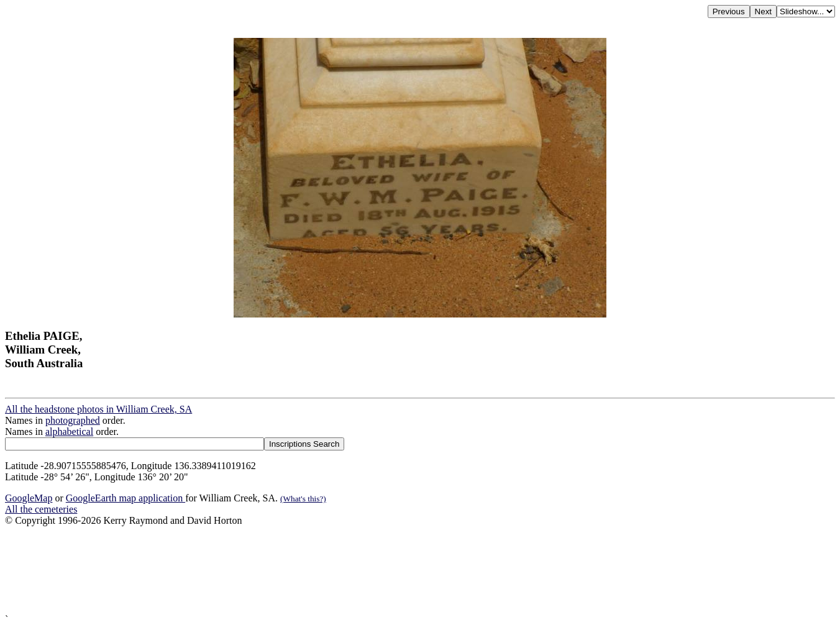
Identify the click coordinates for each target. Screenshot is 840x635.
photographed (73, 420)
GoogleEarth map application (126, 498)
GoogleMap (29, 498)
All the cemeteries (41, 509)
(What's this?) (303, 499)
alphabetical (69, 432)
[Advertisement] (378, 570)
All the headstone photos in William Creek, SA (98, 409)
